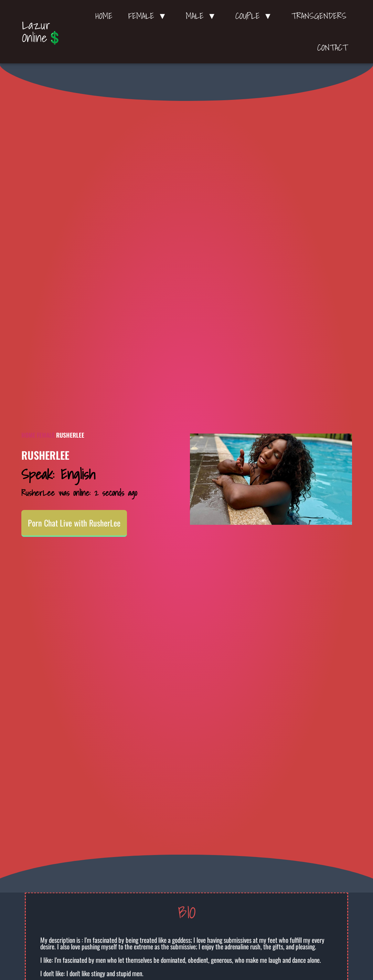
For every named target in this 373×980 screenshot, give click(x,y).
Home (104, 16)
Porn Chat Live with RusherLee (74, 523)
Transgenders (319, 16)
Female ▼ (149, 16)
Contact (332, 48)
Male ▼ (203, 16)
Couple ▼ (255, 16)
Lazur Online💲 (42, 31)
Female (46, 435)
